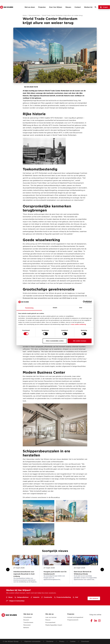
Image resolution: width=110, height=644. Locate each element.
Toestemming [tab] (29, 308)
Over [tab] (81, 308)
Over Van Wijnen (56, 7)
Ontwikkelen (28, 617)
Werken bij (88, 7)
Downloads (85, 641)
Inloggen (104, 7)
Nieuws (68, 7)
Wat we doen (30, 7)
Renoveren (27, 625)
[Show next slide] (102, 570)
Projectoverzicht (73, 620)
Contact (78, 7)
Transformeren (28, 622)
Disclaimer (50, 641)
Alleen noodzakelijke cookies (55, 341)
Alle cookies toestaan (80, 341)
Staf (75, 597)
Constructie (47, 597)
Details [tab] (55, 308)
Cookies (73, 641)
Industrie (35, 597)
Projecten (42, 7)
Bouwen (26, 620)
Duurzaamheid (50, 622)
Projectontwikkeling (62, 597)
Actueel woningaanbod (75, 617)
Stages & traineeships (15, 601)
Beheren (26, 628)
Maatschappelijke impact (54, 625)
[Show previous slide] (8, 570)
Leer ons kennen (51, 617)
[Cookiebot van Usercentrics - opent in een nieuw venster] (84, 302)
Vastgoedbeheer (22, 597)
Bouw (9, 597)
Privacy (62, 641)
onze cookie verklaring (78, 324)
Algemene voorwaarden (32, 641)
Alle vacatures (94, 598)
